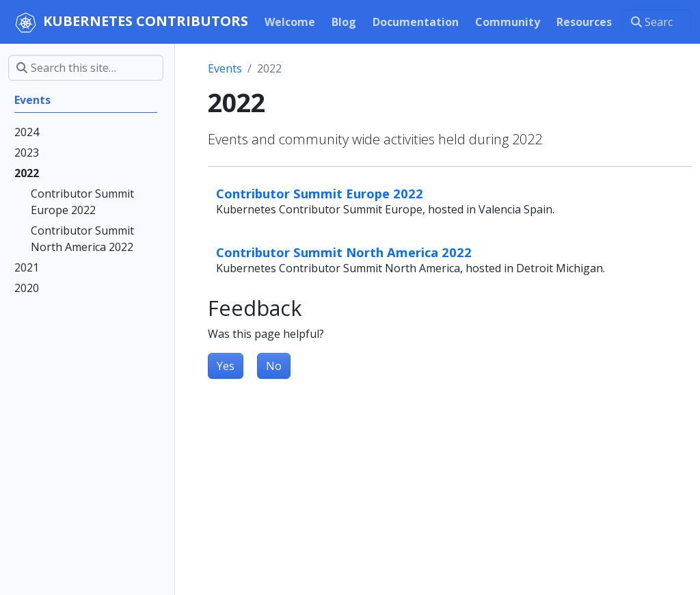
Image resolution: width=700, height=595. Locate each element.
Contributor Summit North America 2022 (344, 252)
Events (225, 68)
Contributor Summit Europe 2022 (320, 193)
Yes (226, 366)
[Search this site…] (657, 22)
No (274, 366)
